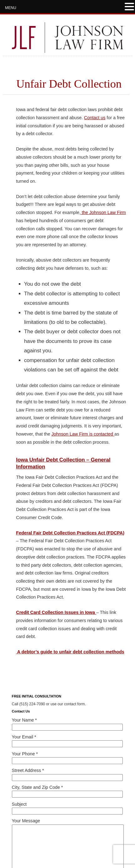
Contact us (95, 118)
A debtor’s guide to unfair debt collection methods (70, 652)
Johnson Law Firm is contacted (83, 434)
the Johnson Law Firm (103, 212)
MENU (11, 8)
